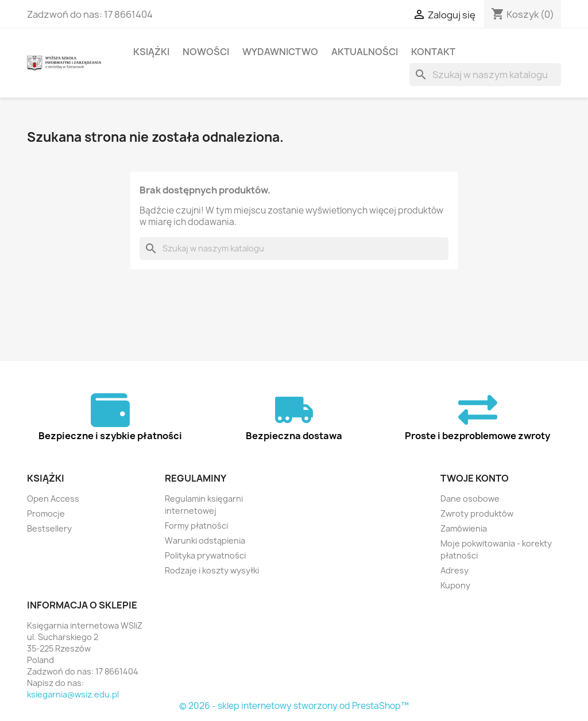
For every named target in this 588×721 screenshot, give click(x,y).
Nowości (206, 52)
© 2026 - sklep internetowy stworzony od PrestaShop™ (294, 706)
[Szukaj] (485, 75)
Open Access (53, 499)
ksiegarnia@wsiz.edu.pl (73, 694)
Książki (151, 52)
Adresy (454, 570)
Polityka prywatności (205, 555)
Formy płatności (196, 526)
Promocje (46, 513)
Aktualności (365, 52)
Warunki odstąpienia (205, 540)
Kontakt (433, 52)
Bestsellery (49, 528)
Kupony (455, 585)
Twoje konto (475, 478)
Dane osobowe (470, 499)
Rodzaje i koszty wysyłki (212, 570)
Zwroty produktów (477, 513)
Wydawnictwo (280, 52)
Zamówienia (464, 528)
